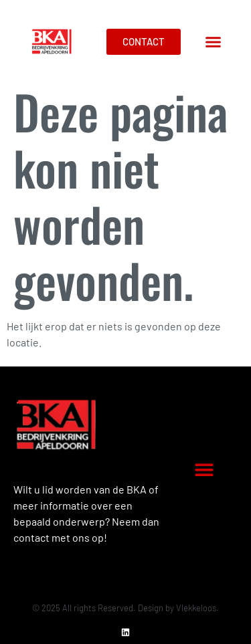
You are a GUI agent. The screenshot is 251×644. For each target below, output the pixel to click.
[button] (214, 42)
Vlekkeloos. (197, 608)
